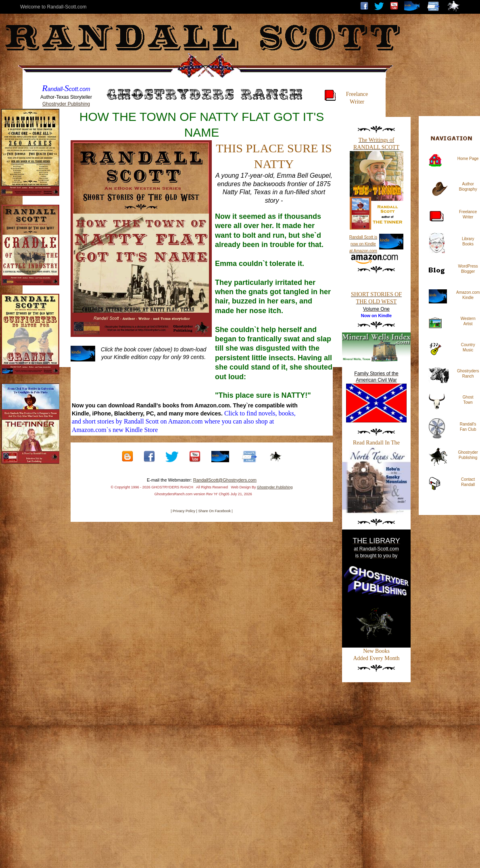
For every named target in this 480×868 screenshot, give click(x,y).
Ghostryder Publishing (66, 104)
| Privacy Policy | (184, 511)
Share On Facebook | (215, 511)
